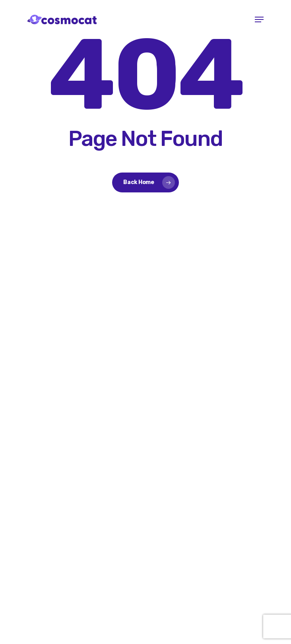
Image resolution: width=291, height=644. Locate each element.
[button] (259, 19)
